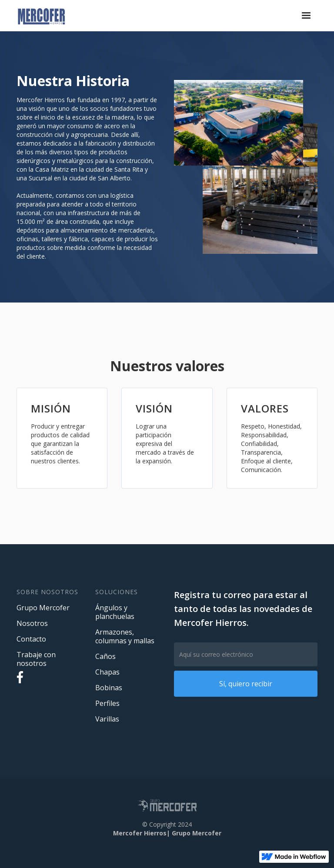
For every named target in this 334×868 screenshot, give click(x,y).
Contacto (31, 639)
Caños (105, 656)
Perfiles (107, 703)
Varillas (107, 719)
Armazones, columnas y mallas (125, 636)
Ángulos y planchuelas (115, 612)
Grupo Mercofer (43, 608)
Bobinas (109, 688)
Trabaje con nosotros (36, 659)
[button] (306, 16)
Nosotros (32, 623)
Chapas (107, 672)
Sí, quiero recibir (246, 684)
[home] (42, 16)
